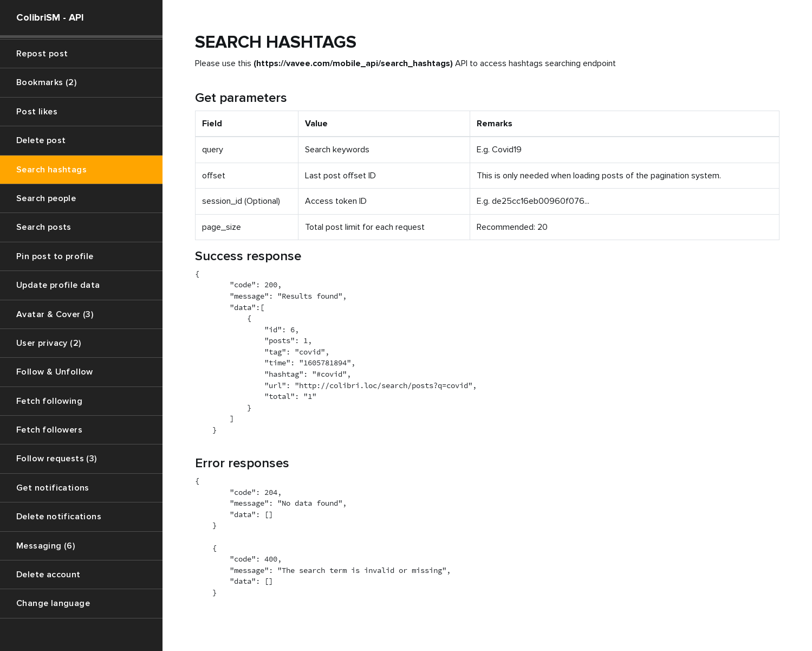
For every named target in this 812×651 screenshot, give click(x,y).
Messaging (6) (46, 546)
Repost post (42, 54)
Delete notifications (59, 517)
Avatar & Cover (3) (55, 314)
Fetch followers (49, 430)
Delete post (41, 140)
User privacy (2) (48, 343)
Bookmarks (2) (46, 82)
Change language (53, 603)
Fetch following (49, 401)
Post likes (37, 112)
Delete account (48, 575)
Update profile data (58, 285)
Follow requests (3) (57, 459)
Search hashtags (51, 170)
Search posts (44, 227)
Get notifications (53, 488)
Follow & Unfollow (55, 372)
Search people (46, 198)
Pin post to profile (55, 256)
